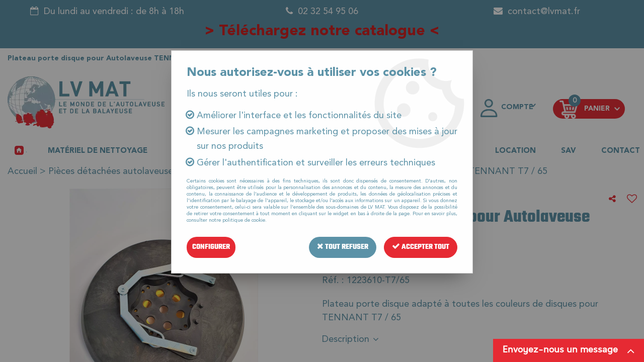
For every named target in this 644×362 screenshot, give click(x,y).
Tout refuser (343, 247)
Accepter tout (421, 247)
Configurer (211, 247)
